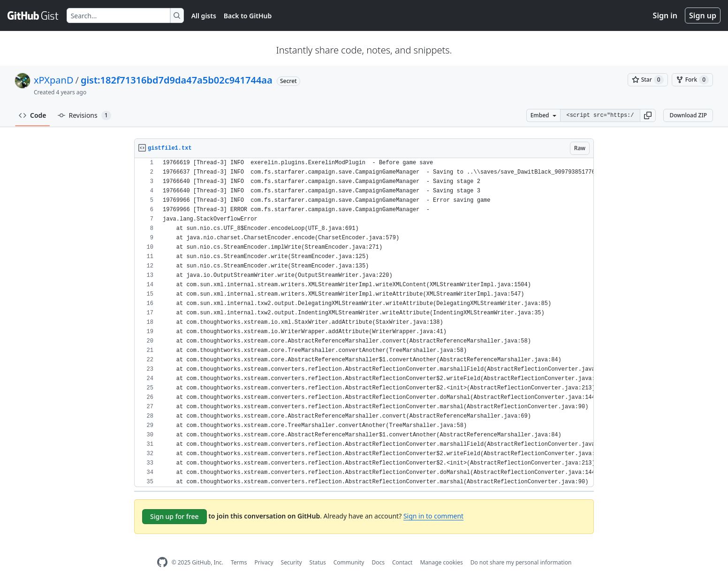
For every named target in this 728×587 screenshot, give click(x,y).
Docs (378, 562)
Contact (402, 562)
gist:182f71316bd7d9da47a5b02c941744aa (177, 80)
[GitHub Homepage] (162, 562)
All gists (204, 16)
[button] (648, 115)
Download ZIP (688, 115)
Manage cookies (441, 562)
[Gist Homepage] (33, 15)
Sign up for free (174, 516)
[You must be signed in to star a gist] (648, 80)
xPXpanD (53, 80)
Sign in (665, 15)
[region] (364, 323)
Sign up (703, 15)
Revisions (84, 115)
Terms (239, 562)
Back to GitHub (248, 16)
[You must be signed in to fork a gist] (692, 80)
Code (33, 115)
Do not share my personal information (521, 562)
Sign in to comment (433, 516)
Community (349, 562)
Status (318, 562)
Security (292, 562)
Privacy (264, 562)
